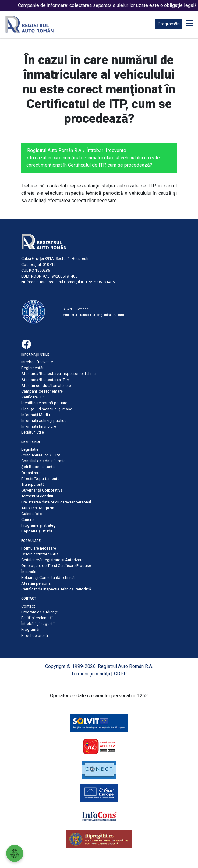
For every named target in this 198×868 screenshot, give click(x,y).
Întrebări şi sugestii (38, 624)
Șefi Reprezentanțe (38, 467)
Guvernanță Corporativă (42, 490)
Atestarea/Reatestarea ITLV (45, 380)
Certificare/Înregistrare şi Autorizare (52, 560)
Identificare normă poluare (44, 403)
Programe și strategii (39, 525)
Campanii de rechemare (42, 391)
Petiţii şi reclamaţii (37, 618)
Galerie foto (32, 514)
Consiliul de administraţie (43, 461)
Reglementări (33, 368)
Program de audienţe (40, 612)
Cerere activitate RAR (40, 554)
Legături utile (33, 432)
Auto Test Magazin (38, 508)
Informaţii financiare (39, 426)
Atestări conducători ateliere (46, 385)
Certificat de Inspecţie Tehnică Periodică (56, 589)
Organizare (31, 473)
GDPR (120, 674)
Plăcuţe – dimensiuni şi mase (47, 409)
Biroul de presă (35, 636)
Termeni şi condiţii (37, 496)
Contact (28, 606)
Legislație (30, 449)
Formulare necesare (39, 548)
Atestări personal (36, 583)
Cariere (27, 519)
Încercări (29, 572)
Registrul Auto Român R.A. (55, 150)
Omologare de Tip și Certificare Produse (56, 566)
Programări (169, 24)
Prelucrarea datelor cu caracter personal (56, 502)
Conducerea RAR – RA (41, 455)
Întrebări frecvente (106, 150)
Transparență (33, 484)
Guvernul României (76, 309)
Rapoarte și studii (37, 531)
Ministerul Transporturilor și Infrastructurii (93, 315)
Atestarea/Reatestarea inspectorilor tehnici (59, 374)
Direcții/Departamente (40, 479)
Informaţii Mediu (36, 415)
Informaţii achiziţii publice (44, 421)
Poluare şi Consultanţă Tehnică (48, 577)
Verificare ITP (33, 397)
